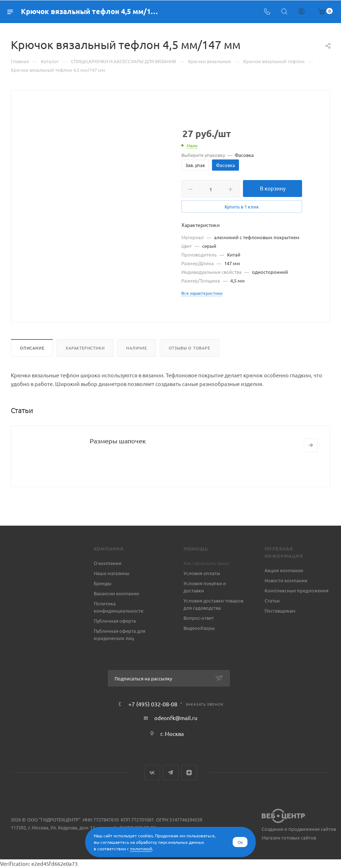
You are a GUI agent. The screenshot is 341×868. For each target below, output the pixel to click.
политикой (141, 849)
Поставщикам (280, 611)
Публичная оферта (115, 621)
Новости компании (286, 580)
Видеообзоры (199, 628)
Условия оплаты (202, 573)
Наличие (137, 348)
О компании (108, 563)
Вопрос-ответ (199, 618)
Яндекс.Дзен (189, 773)
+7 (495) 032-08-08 (153, 704)
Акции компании (284, 570)
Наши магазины (112, 573)
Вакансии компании (116, 593)
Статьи (272, 600)
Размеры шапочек (118, 441)
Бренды (103, 583)
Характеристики (85, 348)
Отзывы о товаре (189, 348)
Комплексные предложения (296, 590)
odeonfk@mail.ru (176, 718)
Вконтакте (152, 773)
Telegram (171, 773)
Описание (32, 348)
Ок (240, 842)
